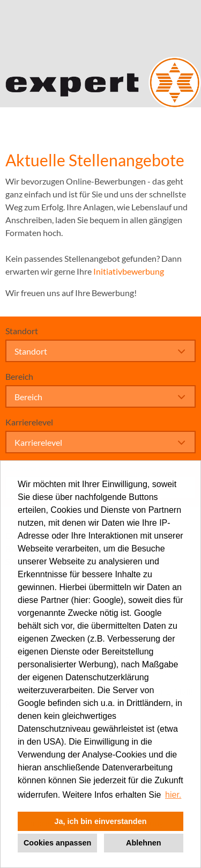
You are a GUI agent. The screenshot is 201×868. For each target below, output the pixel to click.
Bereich (19, 376)
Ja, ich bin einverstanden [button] (101, 821)
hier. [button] (173, 795)
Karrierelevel (29, 422)
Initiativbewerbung (129, 271)
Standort (22, 331)
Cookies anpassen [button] (57, 843)
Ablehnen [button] (144, 843)
